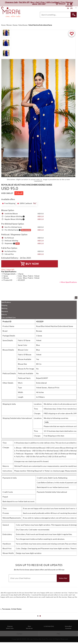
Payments (5, 311)
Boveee (39, 331)
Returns (4, 314)
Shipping (4, 305)
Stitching (4, 308)
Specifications (6, 302)
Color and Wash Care (8, 318)
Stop (77, 619)
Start (75, 619)
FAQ (58, 634)
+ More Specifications (68, 282)
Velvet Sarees (42, 388)
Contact (19, 634)
